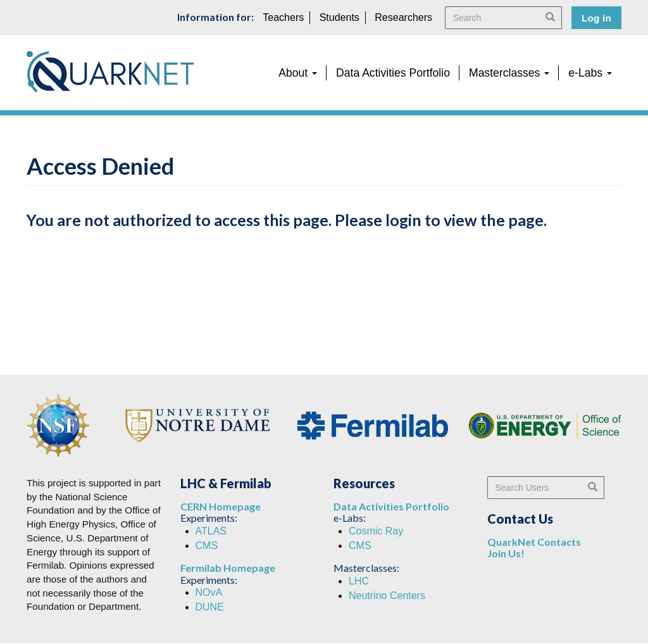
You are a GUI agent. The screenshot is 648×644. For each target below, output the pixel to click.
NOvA (209, 592)
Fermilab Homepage (228, 568)
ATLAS (211, 531)
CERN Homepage (221, 506)
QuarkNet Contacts (534, 542)
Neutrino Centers (387, 596)
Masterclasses (509, 73)
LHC (359, 581)
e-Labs (590, 73)
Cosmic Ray (376, 531)
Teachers (283, 17)
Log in (596, 18)
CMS (207, 546)
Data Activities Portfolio (393, 73)
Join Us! (506, 553)
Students (340, 17)
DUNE (210, 607)
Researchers (403, 17)
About (298, 73)
